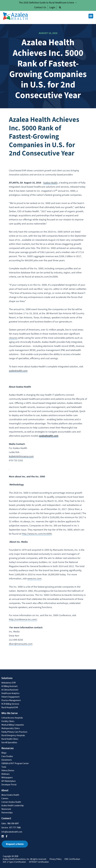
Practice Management (11, 700)
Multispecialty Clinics (11, 728)
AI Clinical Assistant (10, 690)
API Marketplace (9, 781)
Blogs (4, 753)
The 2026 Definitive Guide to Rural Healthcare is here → (48, 3)
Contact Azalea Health (11, 802)
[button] (60, 7)
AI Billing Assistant (10, 686)
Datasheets (7, 760)
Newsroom (6, 809)
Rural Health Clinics (10, 739)
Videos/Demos (8, 770)
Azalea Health (50, 183)
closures (13, 338)
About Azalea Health (10, 795)
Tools (4, 767)
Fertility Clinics (8, 721)
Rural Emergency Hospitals (13, 735)
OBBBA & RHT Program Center (15, 763)
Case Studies (7, 756)
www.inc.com (34, 579)
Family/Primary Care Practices (14, 732)
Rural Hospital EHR (10, 707)
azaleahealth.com (18, 371)
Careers (5, 798)
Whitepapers (7, 777)
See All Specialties (9, 742)
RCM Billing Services (10, 704)
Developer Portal (9, 785)
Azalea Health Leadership (13, 805)
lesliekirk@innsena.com (21, 456)
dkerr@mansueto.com (21, 644)
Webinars (5, 774)
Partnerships (7, 813)
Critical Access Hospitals (12, 718)
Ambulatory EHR (9, 683)
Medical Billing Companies (13, 725)
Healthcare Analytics (10, 693)
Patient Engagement (11, 697)
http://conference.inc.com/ (23, 619)
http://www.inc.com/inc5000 (37, 534)
